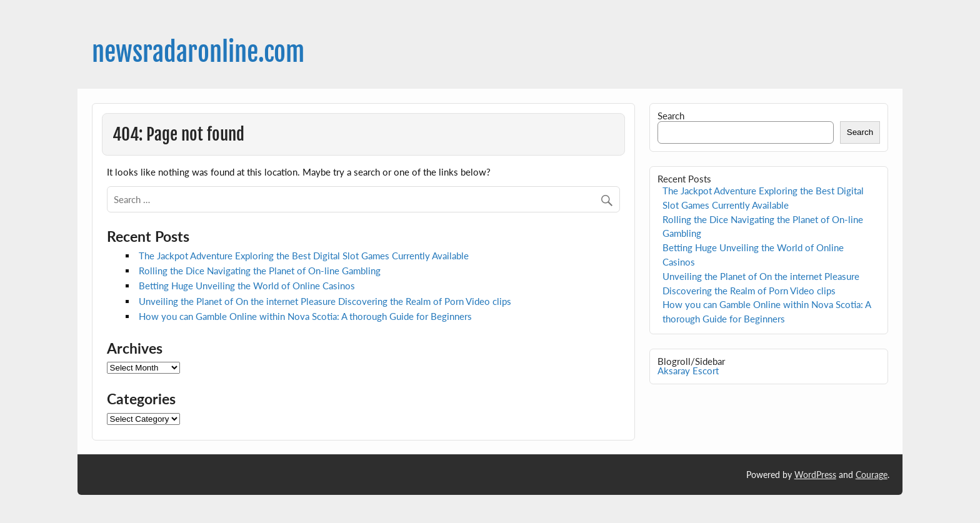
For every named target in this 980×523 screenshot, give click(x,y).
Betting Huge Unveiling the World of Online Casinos (247, 286)
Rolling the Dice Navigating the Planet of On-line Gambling (260, 271)
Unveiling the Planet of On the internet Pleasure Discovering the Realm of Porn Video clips (325, 301)
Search (671, 116)
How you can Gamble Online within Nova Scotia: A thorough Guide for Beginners (305, 316)
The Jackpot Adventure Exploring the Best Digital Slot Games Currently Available (304, 256)
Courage (872, 475)
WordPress (815, 475)
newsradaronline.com (198, 52)
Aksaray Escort (688, 371)
